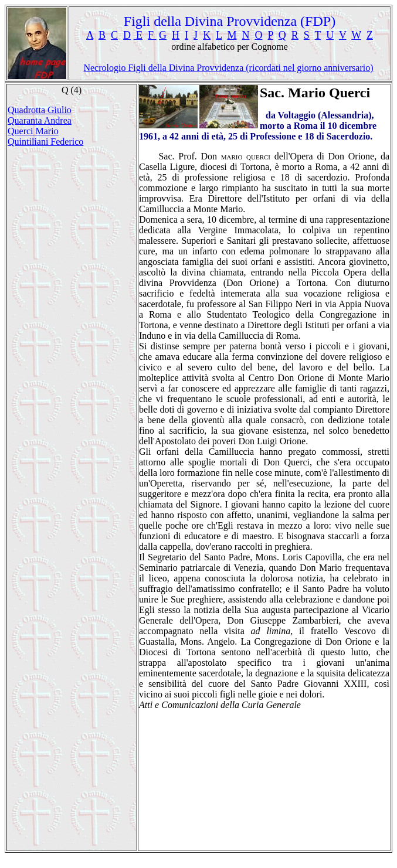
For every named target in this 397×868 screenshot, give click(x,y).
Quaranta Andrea (40, 120)
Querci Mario (33, 131)
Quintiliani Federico (45, 142)
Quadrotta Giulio (40, 110)
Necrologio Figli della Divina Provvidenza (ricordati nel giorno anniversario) (228, 68)
